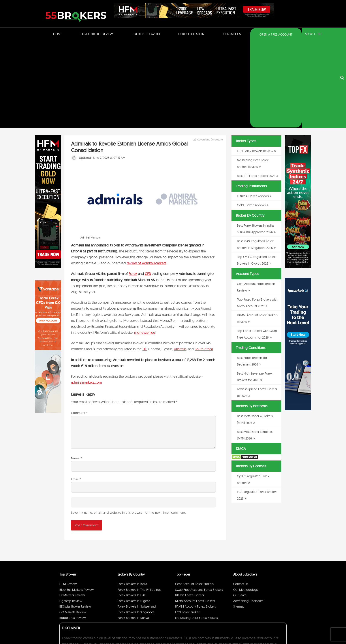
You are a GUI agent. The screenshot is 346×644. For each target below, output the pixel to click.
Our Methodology (246, 503)
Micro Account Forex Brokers (195, 515)
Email (76, 393)
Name (76, 372)
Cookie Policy (277, 629)
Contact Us (232, 34)
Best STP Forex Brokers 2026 (256, 89)
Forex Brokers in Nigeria (134, 515)
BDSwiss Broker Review (75, 520)
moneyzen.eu (145, 246)
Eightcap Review (71, 515)
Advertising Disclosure (248, 515)
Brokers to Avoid (146, 34)
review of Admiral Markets (147, 177)
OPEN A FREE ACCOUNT (276, 34)
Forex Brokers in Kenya (133, 531)
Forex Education (191, 34)
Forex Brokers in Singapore (136, 526)
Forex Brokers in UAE (132, 509)
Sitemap (239, 520)
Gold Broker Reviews (251, 119)
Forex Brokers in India (132, 498)
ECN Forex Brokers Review (255, 65)
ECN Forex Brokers (188, 526)
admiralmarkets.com (86, 296)
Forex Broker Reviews (97, 34)
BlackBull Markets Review (76, 503)
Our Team (240, 509)
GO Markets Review (73, 526)
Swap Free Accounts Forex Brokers (199, 503)
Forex (133, 187)
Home (58, 34)
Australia (180, 263)
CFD (148, 187)
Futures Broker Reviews (253, 110)
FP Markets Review (72, 509)
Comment (79, 326)
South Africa (204, 263)
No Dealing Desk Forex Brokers (197, 531)
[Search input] (321, 34)
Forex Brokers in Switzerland (137, 520)
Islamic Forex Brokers (190, 509)
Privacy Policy (246, 629)
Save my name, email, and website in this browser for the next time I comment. (128, 426)
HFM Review (68, 498)
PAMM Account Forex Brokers (196, 520)
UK (145, 263)
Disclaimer (261, 629)
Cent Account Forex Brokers (194, 498)
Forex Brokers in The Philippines (139, 503)
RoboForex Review (72, 531)
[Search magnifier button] (342, 35)
